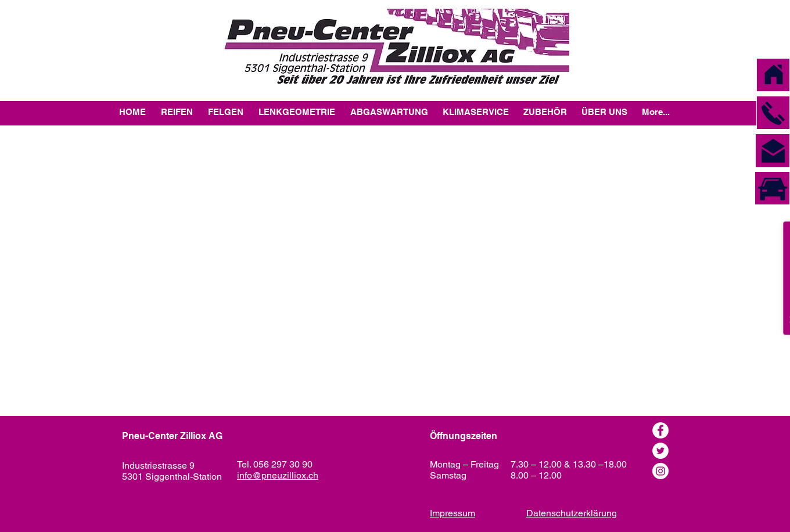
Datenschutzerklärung (572, 513)
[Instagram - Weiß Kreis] (660, 471)
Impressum (453, 513)
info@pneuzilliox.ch (278, 475)
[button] (773, 113)
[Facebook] (660, 430)
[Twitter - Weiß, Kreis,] (660, 451)
